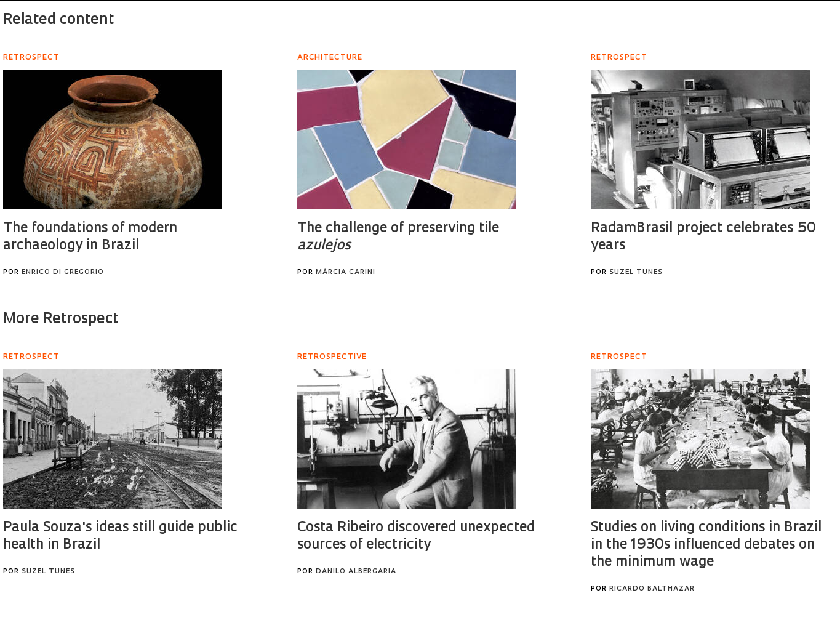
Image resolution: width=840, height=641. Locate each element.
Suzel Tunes (636, 272)
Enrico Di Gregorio (63, 272)
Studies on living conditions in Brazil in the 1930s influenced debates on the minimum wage (706, 545)
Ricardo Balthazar (652, 589)
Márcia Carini (346, 272)
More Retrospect (61, 320)
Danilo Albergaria (356, 572)
